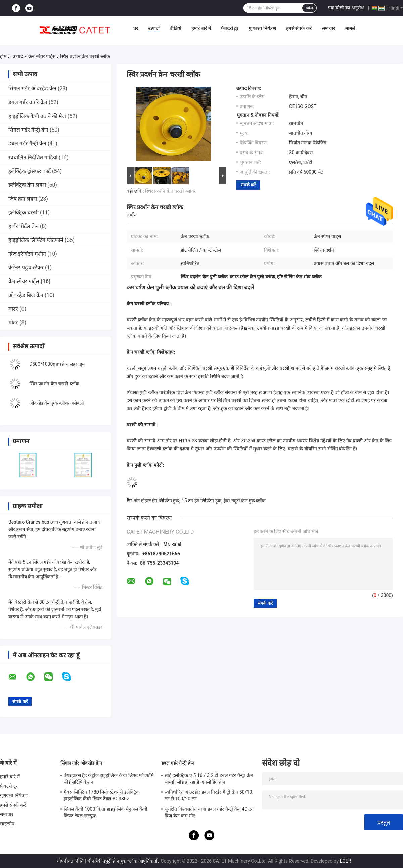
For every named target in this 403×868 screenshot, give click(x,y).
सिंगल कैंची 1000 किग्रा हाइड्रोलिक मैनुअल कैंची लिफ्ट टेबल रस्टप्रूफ (106, 812)
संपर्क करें (248, 185)
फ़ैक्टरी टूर (230, 28)
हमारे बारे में (201, 28)
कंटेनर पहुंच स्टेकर (26, 268)
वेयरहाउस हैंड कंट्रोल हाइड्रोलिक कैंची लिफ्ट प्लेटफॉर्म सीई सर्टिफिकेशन (109, 779)
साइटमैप (7, 824)
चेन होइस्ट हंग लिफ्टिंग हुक (156, 501)
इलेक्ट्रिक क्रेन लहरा (27, 185)
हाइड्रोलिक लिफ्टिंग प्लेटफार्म (36, 240)
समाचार (328, 28)
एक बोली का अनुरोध (346, 8)
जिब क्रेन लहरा (23, 199)
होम (3, 56)
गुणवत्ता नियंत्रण (262, 28)
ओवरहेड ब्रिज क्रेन (26, 295)
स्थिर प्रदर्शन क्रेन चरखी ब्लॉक (54, 384)
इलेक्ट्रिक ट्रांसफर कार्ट (30, 171)
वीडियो (175, 28)
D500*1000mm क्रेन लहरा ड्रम (57, 364)
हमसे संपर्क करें (299, 28)
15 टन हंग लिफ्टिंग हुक (201, 501)
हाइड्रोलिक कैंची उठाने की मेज (37, 116)
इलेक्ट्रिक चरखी (24, 212)
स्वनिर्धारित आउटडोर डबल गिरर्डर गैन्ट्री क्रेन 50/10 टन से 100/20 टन (208, 795)
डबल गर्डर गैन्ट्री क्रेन (27, 144)
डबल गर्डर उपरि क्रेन (28, 102)
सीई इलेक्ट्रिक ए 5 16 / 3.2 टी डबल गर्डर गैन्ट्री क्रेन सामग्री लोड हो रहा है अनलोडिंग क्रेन (209, 779)
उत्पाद (18, 56)
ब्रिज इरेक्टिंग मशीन (27, 254)
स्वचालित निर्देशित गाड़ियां (33, 157)
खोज (309, 8)
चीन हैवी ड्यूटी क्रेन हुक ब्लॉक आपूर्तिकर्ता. (124, 861)
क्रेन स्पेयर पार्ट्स (42, 56)
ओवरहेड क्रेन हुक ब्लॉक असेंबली (57, 403)
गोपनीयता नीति (70, 861)
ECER (346, 861)
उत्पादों (154, 28)
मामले (350, 28)
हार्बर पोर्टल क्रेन (24, 226)
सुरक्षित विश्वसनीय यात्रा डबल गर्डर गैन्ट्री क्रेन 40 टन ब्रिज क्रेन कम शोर (209, 812)
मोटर (13, 309)
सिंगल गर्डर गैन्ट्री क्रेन (28, 130)
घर (136, 28)
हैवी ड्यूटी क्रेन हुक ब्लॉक (245, 501)
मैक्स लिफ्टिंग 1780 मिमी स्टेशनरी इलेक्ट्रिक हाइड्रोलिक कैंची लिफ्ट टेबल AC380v (102, 795)
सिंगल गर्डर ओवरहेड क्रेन (32, 89)
